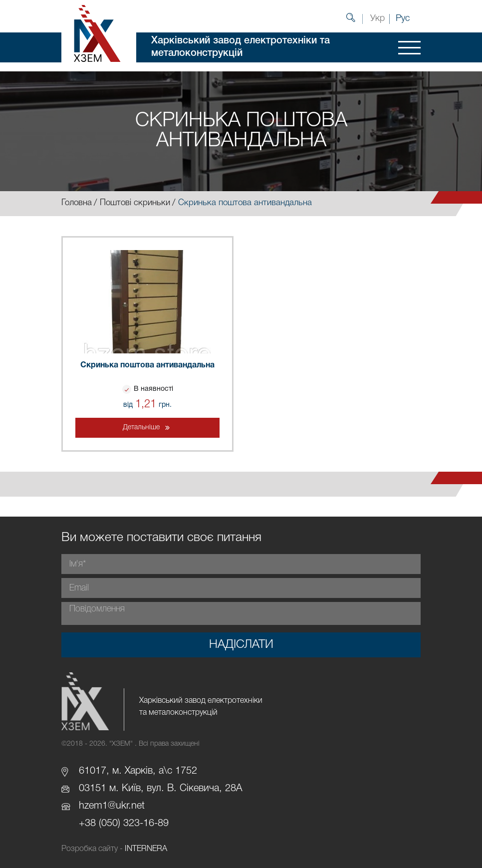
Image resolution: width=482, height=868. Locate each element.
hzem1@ (97, 806)
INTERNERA (146, 849)
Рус (403, 18)
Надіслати (241, 645)
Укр (377, 18)
